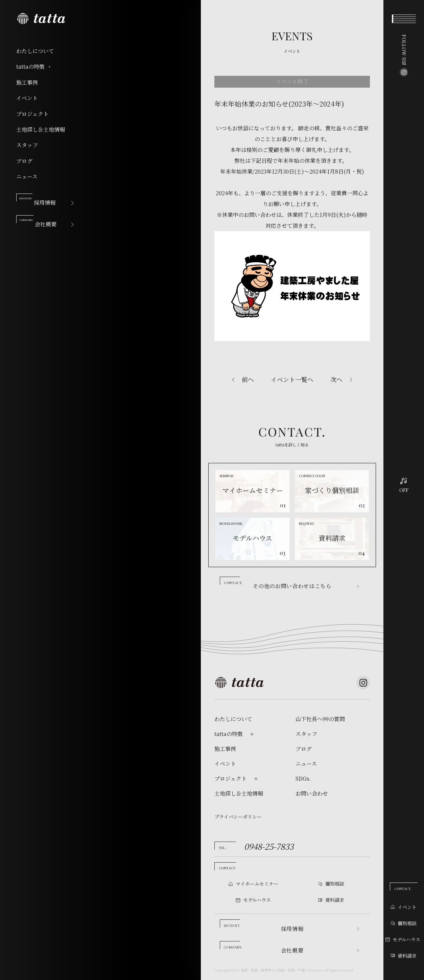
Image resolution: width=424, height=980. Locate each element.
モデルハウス (403, 939)
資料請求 (404, 956)
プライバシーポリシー (238, 817)
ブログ (24, 161)
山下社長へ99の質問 (320, 719)
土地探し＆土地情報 (41, 130)
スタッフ (27, 145)
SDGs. (303, 779)
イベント (27, 98)
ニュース (27, 177)
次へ (336, 379)
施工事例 (27, 83)
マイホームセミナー (257, 884)
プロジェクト (32, 114)
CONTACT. (403, 889)
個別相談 (404, 923)
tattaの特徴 (34, 67)
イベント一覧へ (292, 379)
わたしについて (35, 51)
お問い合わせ (312, 794)
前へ (248, 379)
